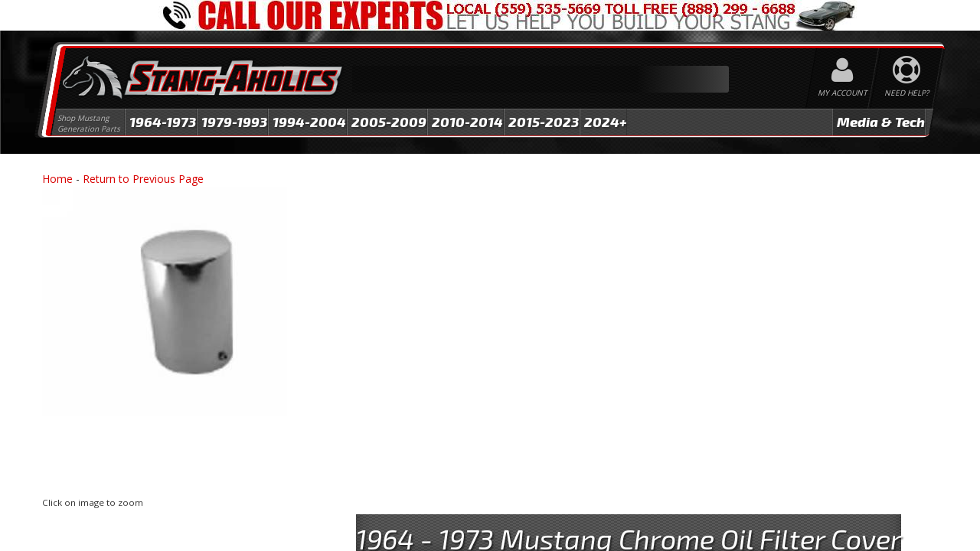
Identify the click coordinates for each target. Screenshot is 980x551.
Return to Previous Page (143, 179)
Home (57, 179)
